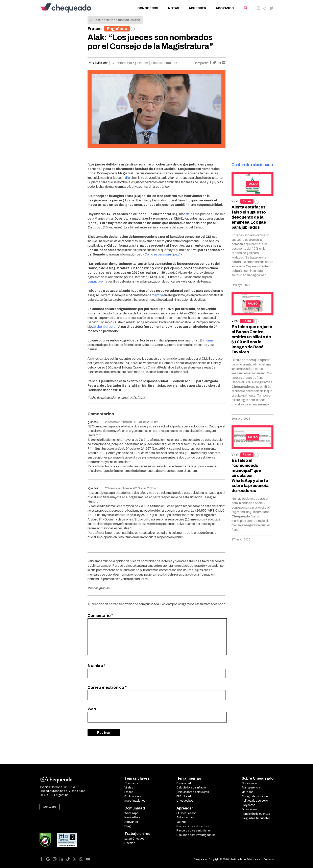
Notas (174, 8)
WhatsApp (131, 813)
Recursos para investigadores (196, 835)
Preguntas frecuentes (256, 818)
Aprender (197, 8)
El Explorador (185, 796)
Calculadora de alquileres (193, 792)
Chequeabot (185, 801)
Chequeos (131, 783)
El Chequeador (186, 813)
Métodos (248, 792)
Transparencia (251, 788)
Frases (95, 29)
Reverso (130, 843)
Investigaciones (135, 801)
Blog (128, 826)
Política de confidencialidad (246, 859)
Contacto (50, 807)
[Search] (245, 8)
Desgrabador (185, 783)
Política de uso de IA (255, 801)
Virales (129, 788)
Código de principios (255, 796)
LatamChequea (134, 839)
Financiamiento (252, 809)
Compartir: (201, 63)
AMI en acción (186, 817)
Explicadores (133, 796)
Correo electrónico (107, 687)
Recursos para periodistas (194, 831)
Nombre (97, 666)
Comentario (100, 616)
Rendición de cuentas (256, 814)
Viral (235, 201)
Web (92, 709)
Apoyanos (225, 8)
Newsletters (132, 817)
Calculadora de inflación (192, 788)
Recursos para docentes (193, 826)
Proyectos (248, 805)
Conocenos (148, 8)
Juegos (182, 822)
